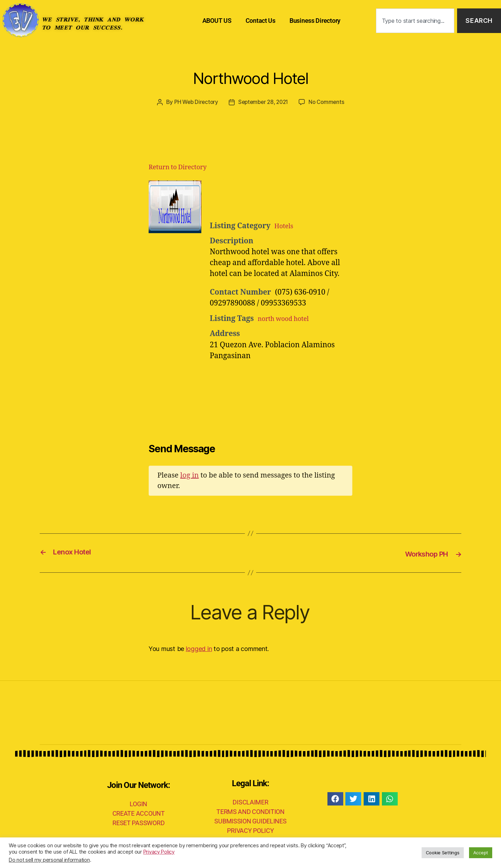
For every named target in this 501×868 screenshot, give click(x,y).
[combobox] (415, 21)
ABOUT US (217, 21)
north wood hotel (288, 318)
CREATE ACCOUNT (139, 812)
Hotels (285, 226)
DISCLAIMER (250, 801)
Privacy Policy (159, 852)
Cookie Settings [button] (443, 853)
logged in (199, 648)
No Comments (329, 102)
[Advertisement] (296, 198)
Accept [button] (481, 853)
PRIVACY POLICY (250, 830)
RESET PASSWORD (138, 822)
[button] (335, 798)
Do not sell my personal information (49, 860)
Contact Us (261, 21)
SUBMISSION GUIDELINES (250, 820)
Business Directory (315, 21)
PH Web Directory (194, 102)
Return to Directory (178, 167)
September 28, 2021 (263, 102)
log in (190, 475)
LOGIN (138, 803)
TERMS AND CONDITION (250, 811)
